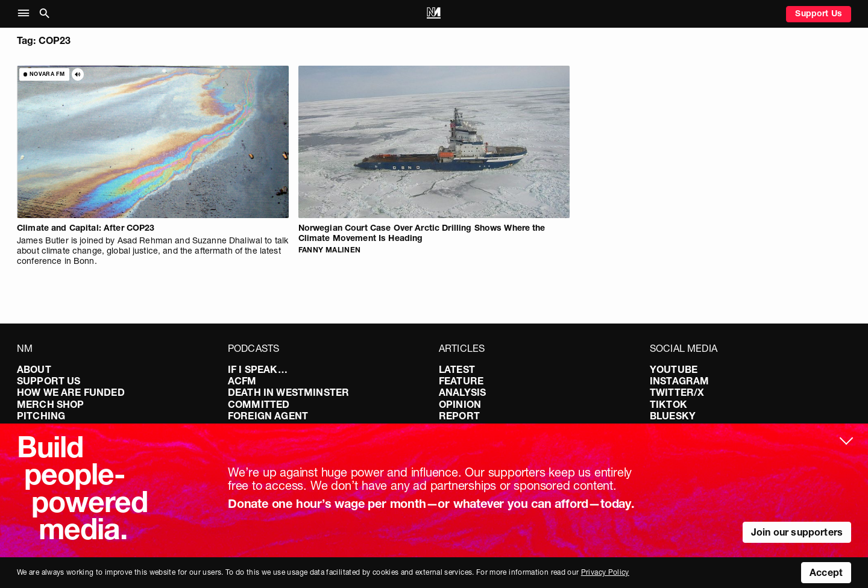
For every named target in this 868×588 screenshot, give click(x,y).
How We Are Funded (71, 392)
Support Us (819, 13)
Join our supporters (797, 532)
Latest (457, 369)
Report (459, 416)
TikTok (668, 404)
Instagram (679, 381)
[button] (26, 14)
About (34, 369)
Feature (461, 381)
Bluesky (673, 416)
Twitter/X (677, 392)
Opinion (460, 404)
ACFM (242, 381)
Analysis (462, 392)
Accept (826, 572)
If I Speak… (258, 369)
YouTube (674, 369)
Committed (259, 404)
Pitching (41, 416)
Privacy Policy (605, 572)
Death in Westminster (288, 392)
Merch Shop (51, 404)
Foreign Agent (268, 416)
